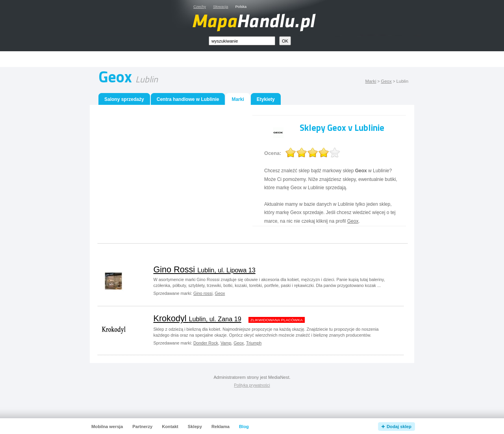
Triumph (254, 343)
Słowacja (220, 7)
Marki (371, 81)
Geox (386, 81)
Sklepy (195, 427)
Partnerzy (142, 427)
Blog (244, 427)
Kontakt (170, 427)
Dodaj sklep (399, 427)
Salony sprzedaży (124, 99)
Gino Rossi (205, 269)
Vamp (226, 343)
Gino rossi (203, 293)
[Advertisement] (261, 59)
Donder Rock (206, 343)
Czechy (200, 7)
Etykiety (266, 99)
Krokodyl (197, 318)
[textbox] (242, 41)
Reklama (220, 427)
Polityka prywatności (252, 385)
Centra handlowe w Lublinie (188, 99)
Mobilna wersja (107, 427)
